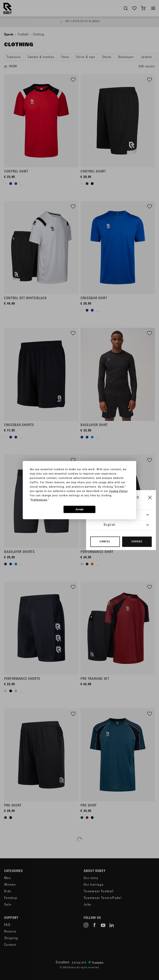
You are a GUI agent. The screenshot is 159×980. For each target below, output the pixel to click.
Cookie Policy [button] (118, 491)
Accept (79, 509)
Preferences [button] (39, 500)
